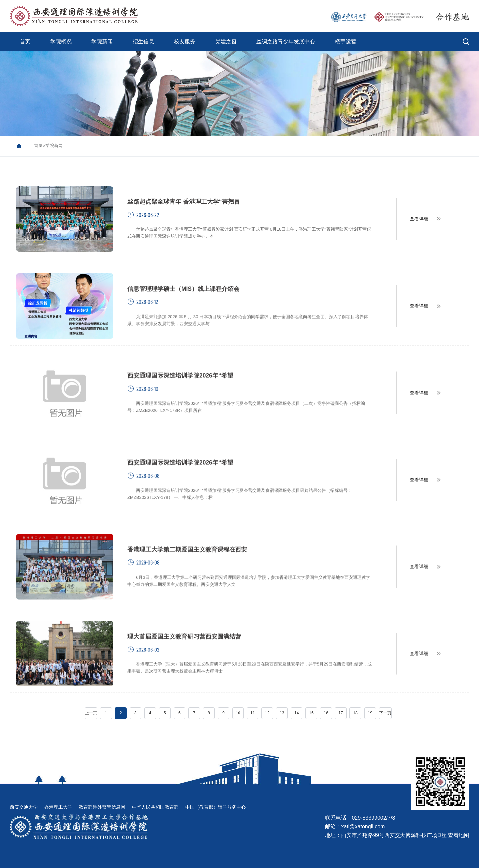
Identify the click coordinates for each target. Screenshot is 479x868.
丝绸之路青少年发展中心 (286, 41)
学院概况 (61, 41)
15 (311, 698)
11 (253, 698)
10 (238, 698)
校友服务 (185, 41)
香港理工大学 (58, 792)
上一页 (92, 698)
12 (267, 698)
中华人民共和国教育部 (155, 792)
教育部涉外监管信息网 (102, 792)
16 (325, 698)
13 (282, 698)
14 (296, 698)
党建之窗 (226, 41)
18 (355, 698)
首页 (25, 41)
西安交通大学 (24, 792)
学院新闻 (102, 41)
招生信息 (143, 41)
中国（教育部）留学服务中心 (216, 792)
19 (369, 698)
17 (340, 698)
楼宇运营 (346, 41)
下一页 (384, 698)
